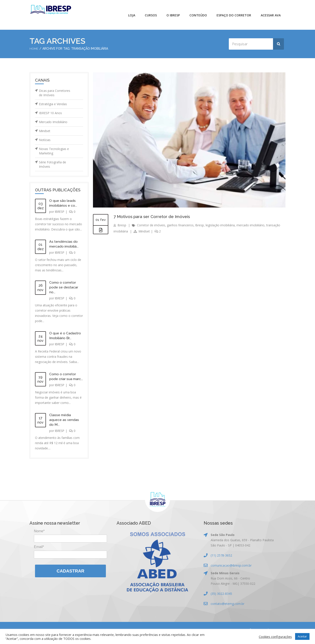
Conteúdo (198, 15)
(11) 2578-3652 (221, 560)
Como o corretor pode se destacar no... (64, 287)
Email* (39, 551)
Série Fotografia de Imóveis (52, 164)
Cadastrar (71, 576)
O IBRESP (173, 15)
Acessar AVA (271, 15)
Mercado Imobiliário (53, 122)
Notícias (45, 140)
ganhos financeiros (181, 225)
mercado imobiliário (251, 225)
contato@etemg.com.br (227, 608)
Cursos (151, 15)
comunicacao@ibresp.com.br (231, 570)
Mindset (45, 131)
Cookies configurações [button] (275, 637)
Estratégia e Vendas (53, 104)
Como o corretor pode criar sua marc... (63, 379)
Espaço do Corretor (234, 15)
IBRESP (60, 212)
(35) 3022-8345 (221, 598)
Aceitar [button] (302, 636)
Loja (132, 15)
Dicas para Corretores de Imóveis (55, 93)
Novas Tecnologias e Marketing (54, 151)
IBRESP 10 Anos (50, 113)
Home (34, 49)
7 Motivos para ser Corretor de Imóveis (154, 216)
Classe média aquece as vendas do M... (64, 424)
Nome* (39, 536)
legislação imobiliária (221, 225)
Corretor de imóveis (151, 225)
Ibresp (122, 225)
